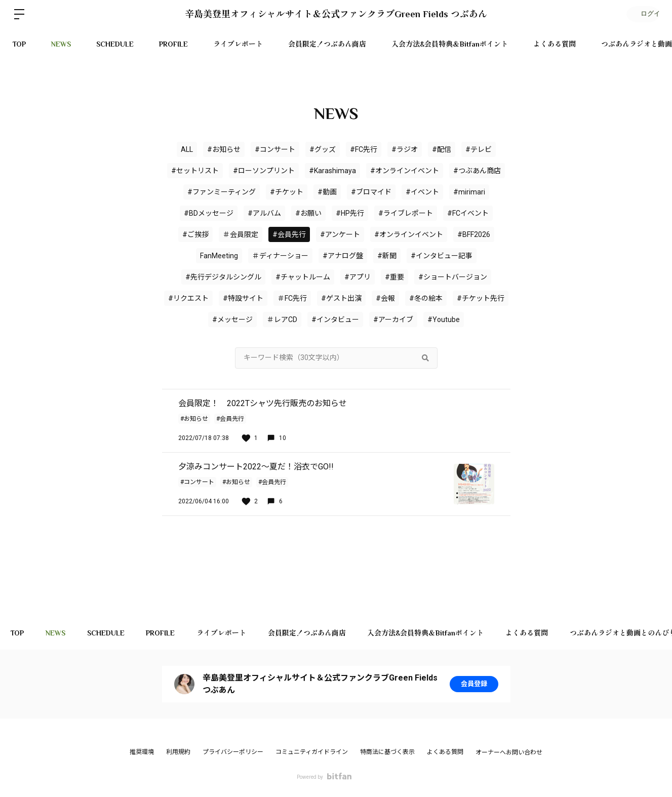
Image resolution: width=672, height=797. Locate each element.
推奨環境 (142, 752)
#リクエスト (188, 298)
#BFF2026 (474, 234)
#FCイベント (468, 213)
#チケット (287, 192)
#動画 (327, 192)
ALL (187, 149)
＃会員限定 (241, 234)
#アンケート (340, 234)
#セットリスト (195, 171)
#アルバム (264, 213)
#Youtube (444, 320)
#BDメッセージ (209, 213)
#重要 (394, 277)
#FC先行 (364, 149)
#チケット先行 (481, 298)
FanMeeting (219, 256)
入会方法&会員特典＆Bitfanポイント (450, 44)
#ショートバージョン (453, 277)
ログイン (642, 14)
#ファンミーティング (222, 192)
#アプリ (358, 277)
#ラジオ (405, 149)
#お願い (308, 213)
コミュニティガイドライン (312, 752)
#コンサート (275, 149)
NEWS (61, 44)
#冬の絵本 (426, 298)
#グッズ (323, 149)
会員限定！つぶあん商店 (327, 44)
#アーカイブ (393, 320)
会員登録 (474, 684)
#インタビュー (335, 320)
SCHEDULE (115, 44)
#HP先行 (350, 213)
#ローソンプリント (264, 171)
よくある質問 (555, 44)
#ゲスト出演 (341, 298)
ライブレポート (238, 44)
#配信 (442, 149)
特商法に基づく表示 (387, 752)
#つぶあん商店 (477, 171)
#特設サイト (243, 298)
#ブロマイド (371, 192)
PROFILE (173, 44)
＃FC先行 (292, 298)
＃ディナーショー (280, 256)
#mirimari (469, 192)
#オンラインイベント (405, 171)
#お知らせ (224, 149)
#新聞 (387, 256)
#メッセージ (232, 320)
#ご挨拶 (195, 234)
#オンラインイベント (409, 234)
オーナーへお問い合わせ (509, 752)
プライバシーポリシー (233, 752)
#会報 (385, 298)
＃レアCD (282, 320)
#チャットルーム (303, 277)
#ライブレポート (406, 213)
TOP (19, 44)
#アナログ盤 (343, 256)
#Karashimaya (332, 171)
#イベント (422, 192)
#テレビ (479, 149)
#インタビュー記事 (442, 256)
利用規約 (178, 752)
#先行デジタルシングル (223, 277)
